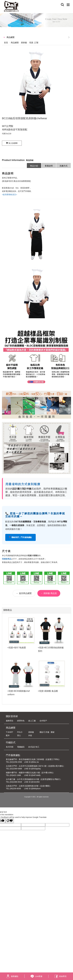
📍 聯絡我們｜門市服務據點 (20, 537)
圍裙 (53, 732)
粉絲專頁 (61, 976)
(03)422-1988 (15, 775)
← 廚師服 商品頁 (49, 593)
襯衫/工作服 (44, 732)
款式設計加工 (34, 747)
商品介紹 (34, 166)
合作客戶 (43, 721)
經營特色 (21, 721)
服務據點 (12, 976)
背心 (19, 735)
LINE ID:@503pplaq (32, 769)
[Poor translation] (10, 821)
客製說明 (49, 166)
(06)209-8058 (15, 789)
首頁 (6, 43)
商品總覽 (11, 37)
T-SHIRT (9, 732)
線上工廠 (32, 721)
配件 (8, 735)
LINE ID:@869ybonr (32, 789)
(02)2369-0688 (16, 769)
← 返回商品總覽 (24, 593)
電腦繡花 (21, 747)
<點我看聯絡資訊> (9, 195)
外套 (30, 735)
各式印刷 (10, 747)
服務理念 (10, 721)
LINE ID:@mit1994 (32, 782)
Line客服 (36, 976)
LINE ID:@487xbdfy (32, 775)
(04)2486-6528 (16, 782)
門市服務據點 (13, 755)
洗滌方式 (64, 166)
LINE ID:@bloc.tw (31, 762)
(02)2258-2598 (16, 762)
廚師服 (31, 732)
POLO (20, 732)
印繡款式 (11, 742)
